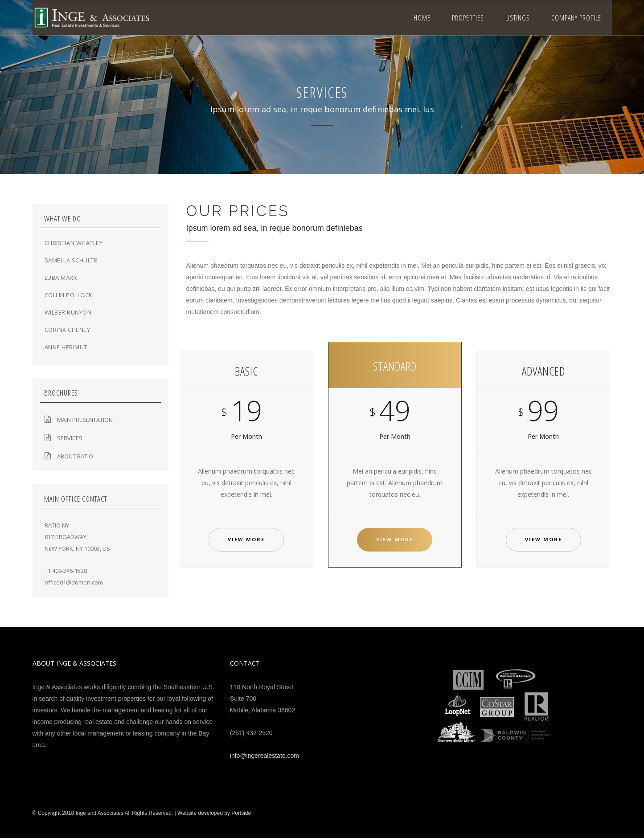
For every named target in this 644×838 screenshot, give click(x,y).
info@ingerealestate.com (265, 756)
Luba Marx (61, 278)
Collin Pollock (69, 295)
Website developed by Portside (214, 813)
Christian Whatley (74, 243)
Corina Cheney (68, 330)
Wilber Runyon (68, 312)
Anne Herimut (66, 347)
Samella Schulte (71, 260)
